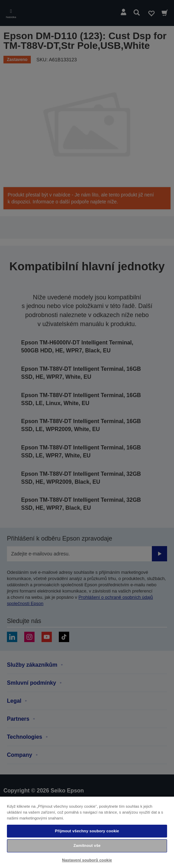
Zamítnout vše (87, 845)
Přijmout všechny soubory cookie (87, 831)
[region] (87, 832)
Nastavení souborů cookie (87, 860)
